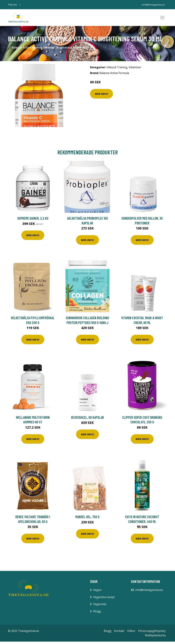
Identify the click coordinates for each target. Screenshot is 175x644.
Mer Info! (102, 96)
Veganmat (100, 606)
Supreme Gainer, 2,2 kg (33, 220)
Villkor (131, 633)
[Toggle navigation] (162, 19)
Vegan (97, 592)
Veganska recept (104, 599)
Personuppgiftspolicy (152, 633)
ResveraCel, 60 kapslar (87, 420)
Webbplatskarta (155, 638)
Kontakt (119, 633)
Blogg (97, 613)
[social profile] (20, 5)
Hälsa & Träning (117, 70)
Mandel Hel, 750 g (87, 519)
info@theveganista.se (152, 5)
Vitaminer (135, 70)
